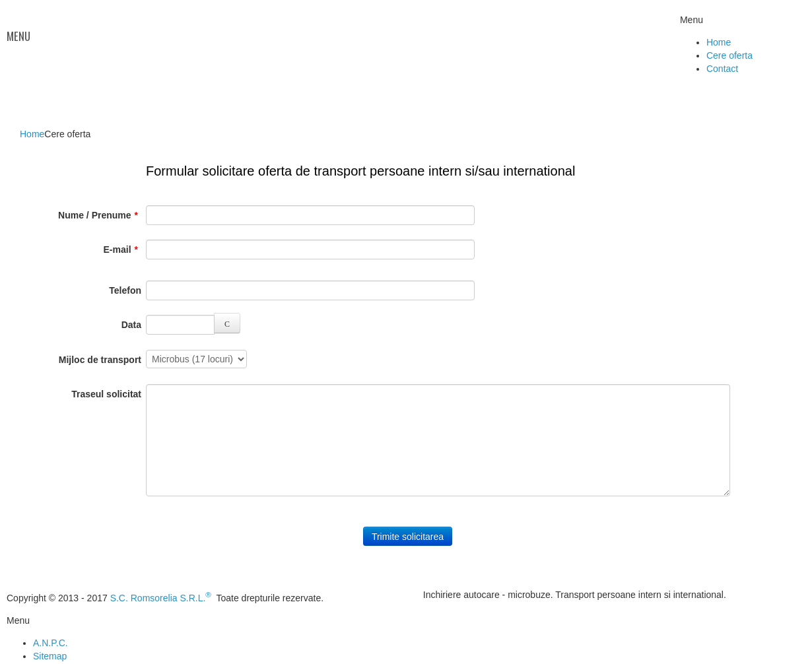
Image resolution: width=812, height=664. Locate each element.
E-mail (121, 249)
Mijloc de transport (100, 360)
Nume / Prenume (98, 215)
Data (131, 325)
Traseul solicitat (106, 394)
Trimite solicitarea (408, 537)
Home (32, 134)
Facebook (795, 30)
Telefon (125, 290)
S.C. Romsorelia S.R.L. (161, 598)
